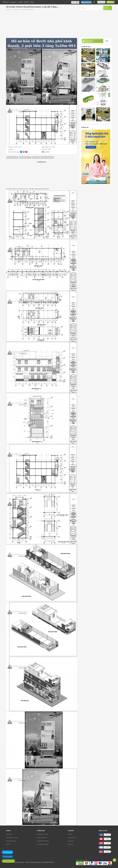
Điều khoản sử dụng (12, 838)
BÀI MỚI (21, 2)
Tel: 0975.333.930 (9, 861)
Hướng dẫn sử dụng (43, 834)
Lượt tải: (11, 149)
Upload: (10, 147)
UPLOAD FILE (86, 2)
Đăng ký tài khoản (42, 838)
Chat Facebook (8, 857)
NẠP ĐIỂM (75, 2)
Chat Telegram (8, 852)
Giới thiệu (9, 834)
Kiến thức (70, 844)
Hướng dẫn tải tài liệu (43, 841)
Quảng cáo (71, 841)
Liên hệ (8, 844)
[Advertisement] (59, 25)
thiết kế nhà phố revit (25, 158)
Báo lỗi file (47, 152)
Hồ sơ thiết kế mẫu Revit (27, 10)
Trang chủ (8, 10)
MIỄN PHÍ (26, 2)
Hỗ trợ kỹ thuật (72, 838)
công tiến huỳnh (18, 147)
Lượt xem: (45, 149)
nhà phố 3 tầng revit (12, 158)
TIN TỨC (32, 2)
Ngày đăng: (45, 147)
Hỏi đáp (70, 834)
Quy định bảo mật (11, 841)
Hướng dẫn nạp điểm (43, 844)
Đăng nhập (101, 2)
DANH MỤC (13, 2)
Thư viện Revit (16, 10)
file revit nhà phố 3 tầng (47, 158)
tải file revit (36, 158)
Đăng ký (111, 2)
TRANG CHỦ (6, 2)
